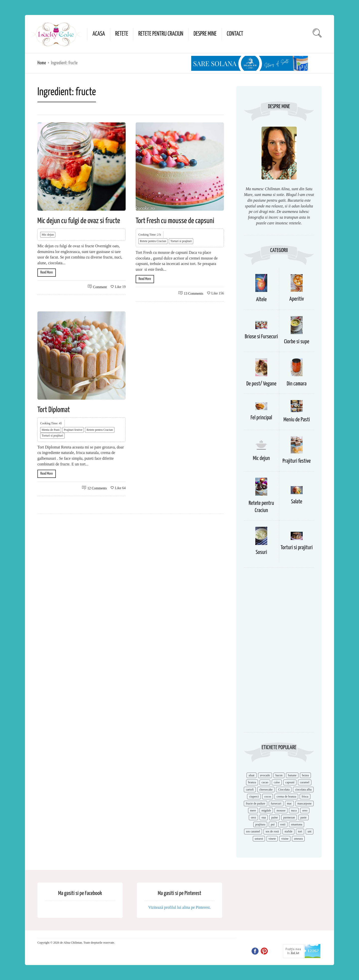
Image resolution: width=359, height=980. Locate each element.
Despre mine (205, 34)
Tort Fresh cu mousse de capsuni (175, 221)
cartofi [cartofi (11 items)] (250, 790)
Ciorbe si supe (297, 342)
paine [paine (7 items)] (274, 817)
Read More (47, 272)
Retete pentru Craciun (161, 34)
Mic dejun (48, 235)
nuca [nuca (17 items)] (294, 810)
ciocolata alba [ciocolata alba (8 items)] (303, 790)
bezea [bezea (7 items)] (305, 775)
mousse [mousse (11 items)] (281, 810)
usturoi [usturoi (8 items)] (259, 839)
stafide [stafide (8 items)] (288, 831)
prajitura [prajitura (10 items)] (260, 824)
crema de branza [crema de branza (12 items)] (286, 797)
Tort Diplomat (54, 410)
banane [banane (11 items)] (292, 775)
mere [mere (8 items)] (253, 810)
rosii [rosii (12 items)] (283, 824)
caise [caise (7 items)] (277, 782)
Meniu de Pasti (51, 430)
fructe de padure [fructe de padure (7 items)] (256, 803)
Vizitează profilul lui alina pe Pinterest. (180, 907)
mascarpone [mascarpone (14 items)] (305, 803)
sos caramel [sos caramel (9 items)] (253, 831)
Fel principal (261, 418)
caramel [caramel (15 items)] (305, 782)
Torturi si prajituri (181, 241)
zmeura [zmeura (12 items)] (298, 839)
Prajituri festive (73, 430)
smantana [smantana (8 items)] (297, 824)
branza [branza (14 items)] (252, 782)
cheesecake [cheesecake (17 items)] (266, 790)
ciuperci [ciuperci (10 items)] (254, 797)
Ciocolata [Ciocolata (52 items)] (284, 790)
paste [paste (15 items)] (304, 817)
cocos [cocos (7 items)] (268, 797)
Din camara (297, 384)
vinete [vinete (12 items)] (272, 839)
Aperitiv (297, 299)
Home (42, 63)
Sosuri (261, 552)
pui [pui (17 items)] (273, 824)
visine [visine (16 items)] (285, 839)
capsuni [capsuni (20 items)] (290, 782)
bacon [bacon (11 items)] (279, 775)
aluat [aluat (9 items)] (251, 775)
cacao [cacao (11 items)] (265, 782)
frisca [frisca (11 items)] (305, 797)
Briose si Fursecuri (261, 337)
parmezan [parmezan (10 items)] (289, 817)
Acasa (99, 34)
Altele (261, 300)
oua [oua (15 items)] (264, 817)
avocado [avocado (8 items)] (265, 775)
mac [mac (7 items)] (289, 803)
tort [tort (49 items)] (300, 831)
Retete (122, 34)
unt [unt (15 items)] (310, 831)
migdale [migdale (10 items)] (266, 810)
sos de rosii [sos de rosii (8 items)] (272, 831)
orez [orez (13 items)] (253, 817)
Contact (235, 34)
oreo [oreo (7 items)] (305, 810)
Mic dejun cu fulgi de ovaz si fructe (79, 221)
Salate (297, 502)
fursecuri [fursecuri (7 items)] (276, 803)
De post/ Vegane (261, 384)
